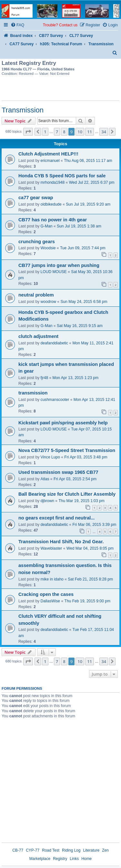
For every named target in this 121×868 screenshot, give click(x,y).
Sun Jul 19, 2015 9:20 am (88, 204)
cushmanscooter (55, 400)
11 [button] (90, 132)
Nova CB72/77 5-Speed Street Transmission (67, 450)
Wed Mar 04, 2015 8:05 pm (90, 548)
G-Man (47, 226)
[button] (28, 132)
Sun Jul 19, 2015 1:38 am (79, 226)
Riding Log (71, 850)
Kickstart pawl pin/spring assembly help (63, 423)
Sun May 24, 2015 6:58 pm (84, 302)
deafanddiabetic (54, 343)
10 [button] (80, 132)
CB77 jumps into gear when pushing (59, 265)
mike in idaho (52, 579)
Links (74, 859)
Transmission (23, 110)
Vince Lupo (50, 457)
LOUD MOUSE (54, 272)
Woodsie (48, 248)
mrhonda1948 (53, 182)
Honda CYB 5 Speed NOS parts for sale (62, 176)
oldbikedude (51, 204)
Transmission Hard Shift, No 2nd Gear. (61, 542)
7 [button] (57, 132)
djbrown (47, 501)
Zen (105, 850)
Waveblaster (51, 548)
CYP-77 (33, 850)
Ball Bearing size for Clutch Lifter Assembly (67, 494)
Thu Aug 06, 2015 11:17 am (88, 161)
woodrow (48, 302)
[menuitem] (17, 25)
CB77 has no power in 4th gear (53, 220)
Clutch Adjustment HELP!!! (48, 154)
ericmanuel (50, 161)
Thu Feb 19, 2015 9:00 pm (88, 601)
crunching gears (37, 242)
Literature (91, 850)
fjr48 (45, 378)
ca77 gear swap (36, 198)
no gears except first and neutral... (56, 518)
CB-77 (18, 850)
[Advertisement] (61, 89)
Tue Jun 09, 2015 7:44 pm (83, 248)
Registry (60, 859)
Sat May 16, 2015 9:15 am (80, 326)
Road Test (51, 850)
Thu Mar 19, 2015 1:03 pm (81, 501)
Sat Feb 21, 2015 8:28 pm (90, 579)
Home (86, 859)
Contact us (68, 25)
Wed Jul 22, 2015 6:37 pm (92, 182)
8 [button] (64, 132)
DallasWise (50, 601)
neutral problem (36, 295)
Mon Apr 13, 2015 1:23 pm (76, 378)
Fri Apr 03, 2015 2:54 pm (75, 479)
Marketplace (40, 859)
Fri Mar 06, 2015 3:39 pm (94, 525)
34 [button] (104, 132)
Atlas (45, 479)
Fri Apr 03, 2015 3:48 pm (86, 457)
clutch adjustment (38, 336)
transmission (33, 393)
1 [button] (45, 132)
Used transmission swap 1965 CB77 (58, 472)
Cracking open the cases (46, 594)
